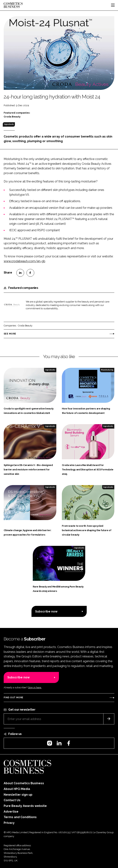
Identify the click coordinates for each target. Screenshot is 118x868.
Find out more (13, 698)
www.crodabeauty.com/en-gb (24, 261)
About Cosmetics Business (24, 783)
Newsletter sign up (18, 795)
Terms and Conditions (20, 817)
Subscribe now (46, 611)
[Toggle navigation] (113, 5)
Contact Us (12, 800)
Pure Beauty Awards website (25, 806)
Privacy (9, 823)
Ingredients (9, 124)
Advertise (11, 812)
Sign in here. (35, 687)
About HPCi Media (17, 789)
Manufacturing (107, 370)
